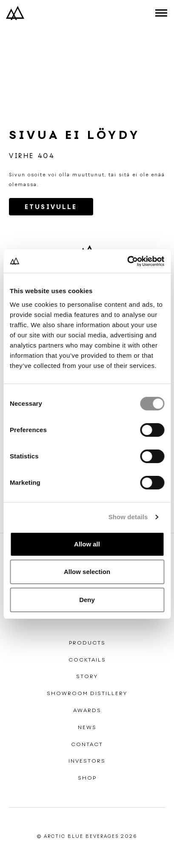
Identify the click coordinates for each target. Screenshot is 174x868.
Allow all (87, 544)
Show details (128, 517)
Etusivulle (51, 207)
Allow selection (87, 572)
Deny (87, 600)
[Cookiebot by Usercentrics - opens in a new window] (127, 261)
